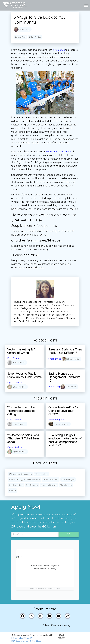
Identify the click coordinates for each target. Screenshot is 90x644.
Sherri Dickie (55, 359)
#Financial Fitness (51, 480)
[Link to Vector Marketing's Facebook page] (23, 616)
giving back (59, 50)
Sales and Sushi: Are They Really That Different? (65, 351)
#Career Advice (41, 474)
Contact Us (30, 638)
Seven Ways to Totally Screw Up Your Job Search (24, 375)
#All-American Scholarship (20, 474)
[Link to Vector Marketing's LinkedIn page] (50, 616)
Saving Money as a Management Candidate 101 (64, 377)
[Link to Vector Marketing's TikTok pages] (68, 616)
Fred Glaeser (14, 358)
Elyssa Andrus (15, 382)
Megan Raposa (57, 420)
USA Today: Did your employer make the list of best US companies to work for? (65, 440)
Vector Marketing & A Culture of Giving (21, 351)
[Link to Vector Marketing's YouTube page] (59, 616)
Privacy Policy (17, 638)
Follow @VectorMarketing (57, 626)
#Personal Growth (49, 485)
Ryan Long (55, 386)
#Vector (12, 491)
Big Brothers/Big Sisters (60, 151)
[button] (87, 5)
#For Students (32, 485)
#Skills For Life (35, 37)
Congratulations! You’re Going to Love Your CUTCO (63, 411)
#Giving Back (21, 37)
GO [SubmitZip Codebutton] (69, 534)
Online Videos (36, 641)
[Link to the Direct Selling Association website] (62, 638)
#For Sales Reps (16, 485)
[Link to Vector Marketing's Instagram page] (41, 616)
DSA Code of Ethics (20, 641)
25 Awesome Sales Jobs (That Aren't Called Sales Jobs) (23, 439)
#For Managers (68, 480)
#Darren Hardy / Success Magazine (24, 480)
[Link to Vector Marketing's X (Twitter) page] (32, 616)
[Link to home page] (14, 5)
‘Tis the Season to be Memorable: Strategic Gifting (21, 411)
